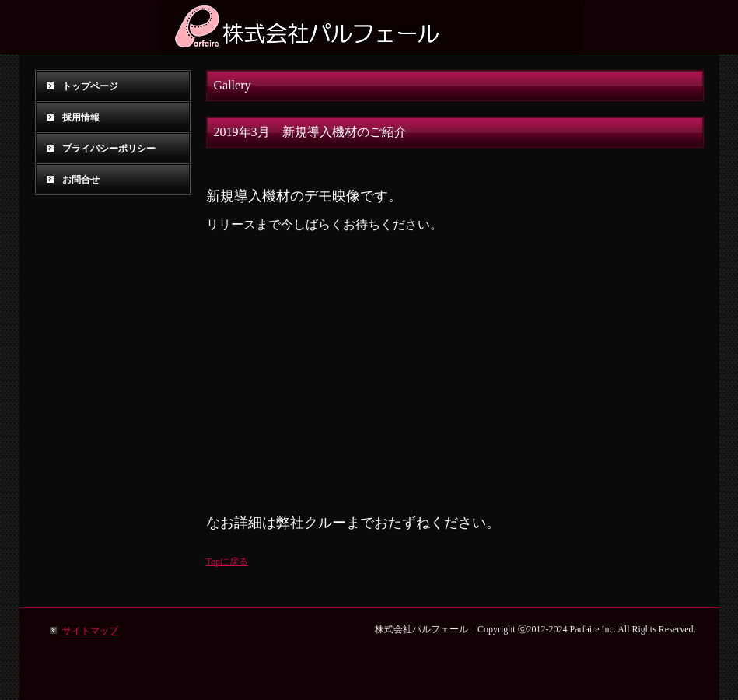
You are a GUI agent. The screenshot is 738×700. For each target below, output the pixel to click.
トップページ (90, 86)
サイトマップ (90, 631)
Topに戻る (227, 562)
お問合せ (81, 180)
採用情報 (81, 117)
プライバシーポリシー (109, 149)
